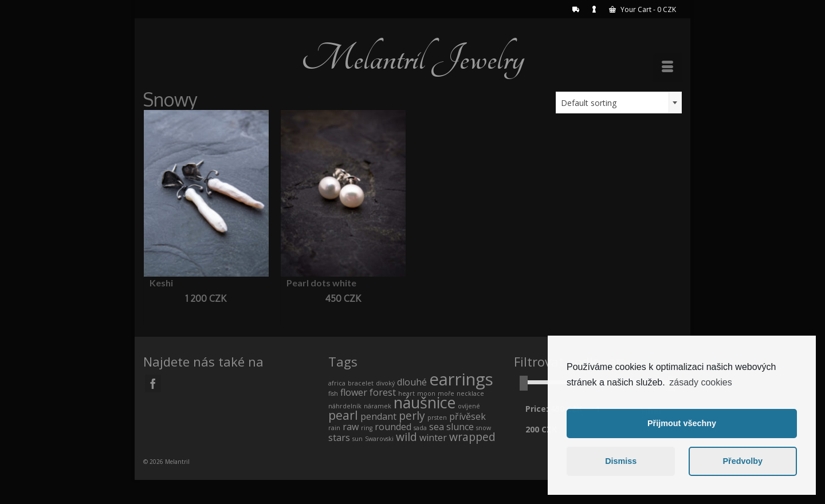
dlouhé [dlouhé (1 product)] (412, 382)
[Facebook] (153, 383)
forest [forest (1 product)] (383, 392)
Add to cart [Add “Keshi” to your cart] (206, 316)
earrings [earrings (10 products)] (461, 379)
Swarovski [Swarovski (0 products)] (379, 439)
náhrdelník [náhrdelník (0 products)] (345, 406)
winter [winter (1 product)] (433, 438)
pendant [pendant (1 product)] (378, 416)
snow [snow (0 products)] (484, 428)
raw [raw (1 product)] (351, 427)
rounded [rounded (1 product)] (393, 427)
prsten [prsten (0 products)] (437, 418)
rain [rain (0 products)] (334, 428)
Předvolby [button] (742, 461)
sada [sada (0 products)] (420, 428)
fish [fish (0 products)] (333, 393)
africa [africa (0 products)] (337, 383)
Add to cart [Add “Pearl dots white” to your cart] (343, 316)
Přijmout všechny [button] (682, 423)
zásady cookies (700, 382)
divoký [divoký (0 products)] (385, 383)
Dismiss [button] (621, 461)
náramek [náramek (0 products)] (378, 406)
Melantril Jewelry (412, 58)
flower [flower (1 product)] (354, 392)
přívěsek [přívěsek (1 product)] (467, 416)
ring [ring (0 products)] (367, 428)
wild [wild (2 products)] (406, 437)
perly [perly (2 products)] (412, 416)
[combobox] (619, 103)
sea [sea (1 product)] (437, 427)
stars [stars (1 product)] (339, 438)
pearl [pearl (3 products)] (343, 415)
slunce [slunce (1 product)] (460, 427)
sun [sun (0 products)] (357, 439)
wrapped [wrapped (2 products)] (472, 437)
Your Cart (643, 9)
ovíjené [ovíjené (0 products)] (469, 406)
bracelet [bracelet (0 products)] (361, 383)
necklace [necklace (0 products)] (470, 393)
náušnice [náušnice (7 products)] (425, 402)
